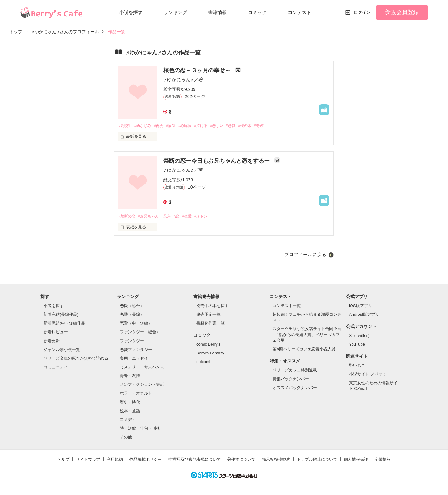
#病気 (176, 126)
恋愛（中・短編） (136, 324)
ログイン (362, 12)
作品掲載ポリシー (146, 460)
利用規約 (115, 460)
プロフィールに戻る (305, 255)
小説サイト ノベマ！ (368, 375)
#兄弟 (171, 217)
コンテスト (299, 12)
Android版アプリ (364, 315)
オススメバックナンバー (295, 388)
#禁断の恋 (127, 217)
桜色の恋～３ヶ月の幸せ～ (198, 70)
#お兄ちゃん (151, 217)
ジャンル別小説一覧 (62, 350)
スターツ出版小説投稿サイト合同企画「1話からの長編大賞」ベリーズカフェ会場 (307, 335)
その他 (126, 438)
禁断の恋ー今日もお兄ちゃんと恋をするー (217, 161)
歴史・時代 (130, 403)
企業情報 (383, 460)
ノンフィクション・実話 (142, 385)
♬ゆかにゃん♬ (179, 79)
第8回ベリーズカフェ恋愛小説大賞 (304, 350)
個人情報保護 (356, 460)
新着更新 (52, 341)
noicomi (203, 363)
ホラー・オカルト (136, 394)
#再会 (163, 126)
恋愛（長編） (132, 315)
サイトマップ (88, 460)
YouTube (357, 345)
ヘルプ (63, 460)
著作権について (241, 460)
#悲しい (226, 126)
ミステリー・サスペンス (142, 368)
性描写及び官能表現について (195, 460)
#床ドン (209, 217)
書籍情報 (217, 12)
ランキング (175, 12)
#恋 (182, 217)
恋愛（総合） (132, 306)
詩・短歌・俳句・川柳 (140, 429)
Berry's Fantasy (210, 354)
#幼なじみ (145, 126)
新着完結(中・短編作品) (65, 324)
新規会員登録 (402, 12)
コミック (257, 12)
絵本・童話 (130, 411)
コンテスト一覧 (287, 306)
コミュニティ (56, 368)
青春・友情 (130, 376)
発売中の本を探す (212, 306)
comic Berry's (208, 345)
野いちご (357, 366)
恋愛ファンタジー (136, 350)
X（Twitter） (360, 336)
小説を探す (131, 12)
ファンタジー (132, 341)
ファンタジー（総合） (140, 333)
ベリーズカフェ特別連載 (295, 371)
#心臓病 (191, 126)
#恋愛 (242, 126)
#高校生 (125, 126)
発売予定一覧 (208, 315)
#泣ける (209, 126)
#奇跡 (273, 126)
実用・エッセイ (134, 359)
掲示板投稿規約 (276, 460)
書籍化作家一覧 (210, 324)
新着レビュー (56, 333)
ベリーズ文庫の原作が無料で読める (76, 359)
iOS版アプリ (361, 306)
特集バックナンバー (291, 379)
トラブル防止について (317, 460)
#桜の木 (257, 126)
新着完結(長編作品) (61, 315)
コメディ (128, 420)
